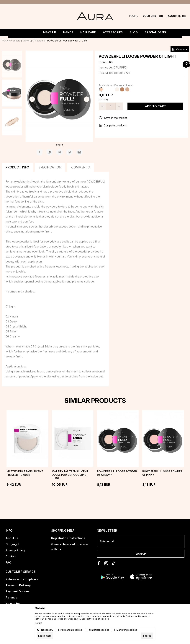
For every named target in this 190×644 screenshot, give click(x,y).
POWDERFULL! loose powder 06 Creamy (117, 473)
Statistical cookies (99, 630)
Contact (11, 556)
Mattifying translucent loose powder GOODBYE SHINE (70, 475)
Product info (17, 167)
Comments (81, 167)
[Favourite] (169, 16)
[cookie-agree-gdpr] (147, 636)
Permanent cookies (71, 630)
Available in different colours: (116, 85)
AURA (5, 41)
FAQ (8, 562)
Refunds (11, 597)
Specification (50, 167)
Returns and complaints (22, 579)
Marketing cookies (127, 630)
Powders (40, 41)
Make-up (28, 41)
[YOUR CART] (149, 16)
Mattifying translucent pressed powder (25, 473)
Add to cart (155, 106)
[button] (142, 118)
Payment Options (18, 591)
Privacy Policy (15, 550)
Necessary (47, 630)
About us (12, 538)
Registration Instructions (68, 538)
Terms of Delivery (18, 585)
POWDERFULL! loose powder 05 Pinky (162, 473)
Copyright (12, 544)
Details (39, 623)
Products (15, 41)
